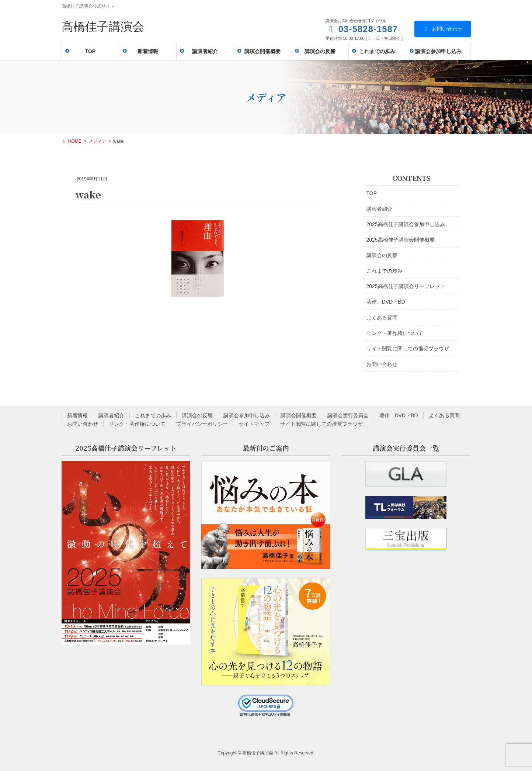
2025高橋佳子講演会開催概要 (401, 240)
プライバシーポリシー (202, 424)
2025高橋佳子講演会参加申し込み (406, 224)
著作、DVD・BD (386, 302)
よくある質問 (382, 318)
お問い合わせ (443, 29)
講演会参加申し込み (247, 415)
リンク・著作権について (395, 333)
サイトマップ (254, 424)
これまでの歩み (385, 271)
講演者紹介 (379, 209)
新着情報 (77, 415)
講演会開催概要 (299, 415)
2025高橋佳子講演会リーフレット (406, 286)
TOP (372, 193)
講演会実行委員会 (348, 415)
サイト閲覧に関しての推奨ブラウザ (408, 349)
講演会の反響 (382, 255)
